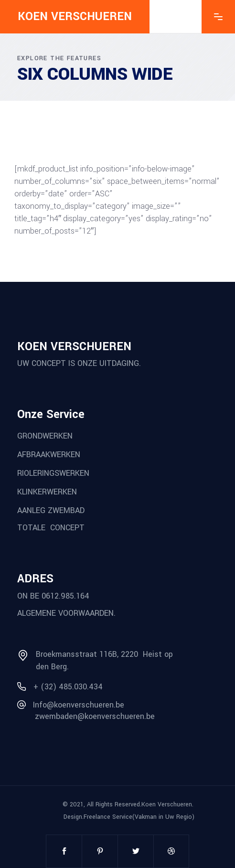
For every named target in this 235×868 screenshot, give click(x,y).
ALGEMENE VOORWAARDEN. (66, 613)
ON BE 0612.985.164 (53, 595)
